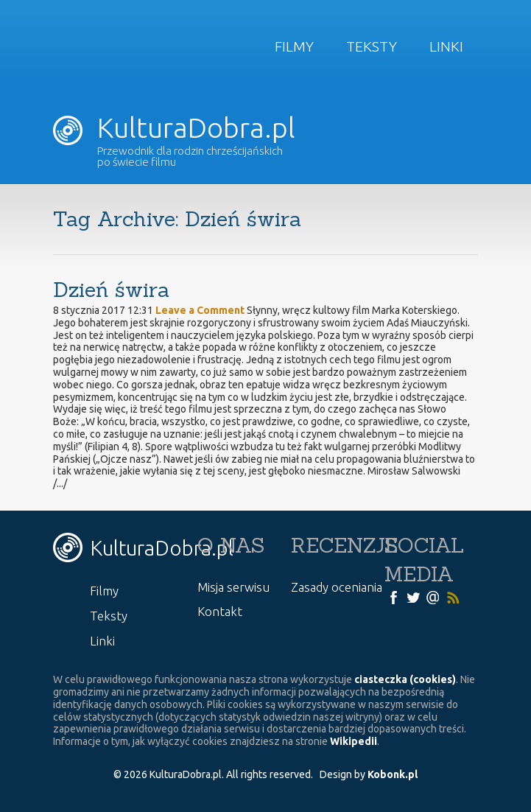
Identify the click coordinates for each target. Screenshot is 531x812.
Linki (446, 46)
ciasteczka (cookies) (405, 679)
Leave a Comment (200, 310)
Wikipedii (354, 741)
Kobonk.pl (393, 774)
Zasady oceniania (337, 587)
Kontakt (220, 611)
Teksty (372, 46)
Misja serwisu (233, 587)
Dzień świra (111, 290)
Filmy (294, 46)
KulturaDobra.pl (174, 127)
